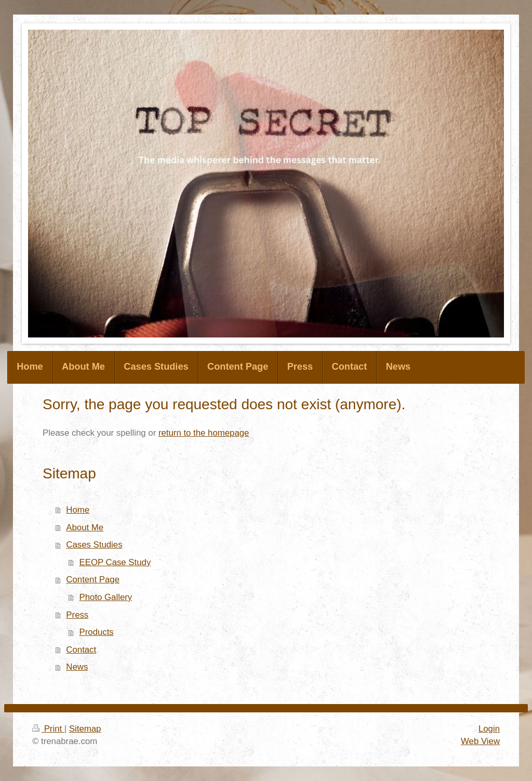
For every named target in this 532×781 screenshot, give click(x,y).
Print (48, 729)
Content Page (93, 580)
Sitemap (85, 729)
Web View (480, 741)
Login (489, 729)
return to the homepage (204, 433)
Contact (81, 650)
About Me (85, 528)
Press (77, 615)
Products (97, 632)
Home (78, 510)
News (77, 667)
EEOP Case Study (115, 562)
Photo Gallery (106, 597)
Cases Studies (94, 545)
